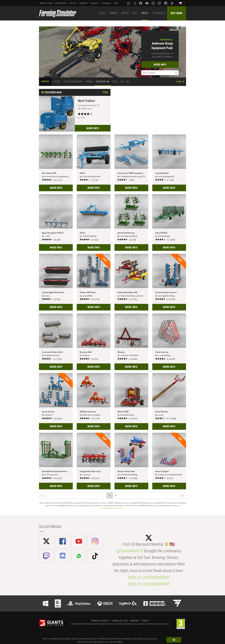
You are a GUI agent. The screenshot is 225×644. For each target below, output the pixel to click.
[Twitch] (160, 3)
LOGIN (179, 82)
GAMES (113, 13)
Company (106, 3)
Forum (73, 3)
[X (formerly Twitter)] (135, 3)
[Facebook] (141, 3)
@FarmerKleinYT (130, 551)
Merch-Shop (46, 3)
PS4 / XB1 (125, 82)
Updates (83, 3)
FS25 (115, 82)
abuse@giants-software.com (112, 508)
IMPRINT (135, 621)
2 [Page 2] (116, 495)
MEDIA (125, 13)
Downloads (61, 3)
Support (94, 3)
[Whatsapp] (129, 3)
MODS (145, 13)
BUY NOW (177, 13)
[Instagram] (153, 3)
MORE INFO (160, 65)
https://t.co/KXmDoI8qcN (149, 577)
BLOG (102, 13)
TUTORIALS (159, 13)
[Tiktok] (172, 3)
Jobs (116, 3)
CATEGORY (101, 82)
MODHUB (45, 81)
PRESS (145, 621)
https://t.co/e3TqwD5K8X (149, 584)
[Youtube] (147, 3)
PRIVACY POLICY (100, 621)
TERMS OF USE (120, 621)
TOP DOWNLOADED (73, 82)
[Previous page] (183, 495)
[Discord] (166, 3)
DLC (135, 13)
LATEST (57, 82)
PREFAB (89, 82)
